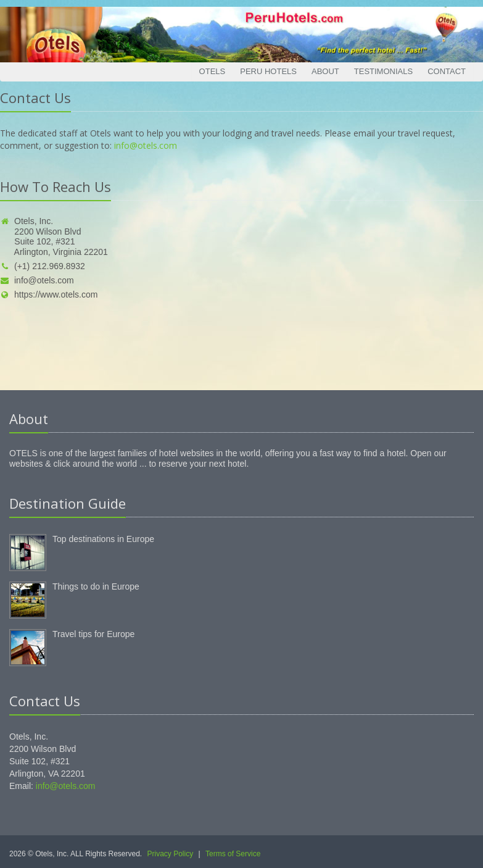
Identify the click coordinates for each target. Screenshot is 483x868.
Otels (213, 71)
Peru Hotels (268, 71)
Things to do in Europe (96, 586)
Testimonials (383, 71)
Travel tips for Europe (93, 634)
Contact (447, 71)
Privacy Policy (171, 854)
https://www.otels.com (49, 294)
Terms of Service (233, 854)
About (325, 71)
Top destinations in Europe (103, 539)
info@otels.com (146, 145)
